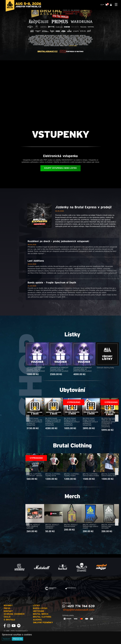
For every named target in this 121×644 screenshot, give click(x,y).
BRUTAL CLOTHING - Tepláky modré (72, 475)
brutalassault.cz (22, 631)
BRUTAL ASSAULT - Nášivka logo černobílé (109, 526)
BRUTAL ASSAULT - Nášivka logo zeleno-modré (91, 526)
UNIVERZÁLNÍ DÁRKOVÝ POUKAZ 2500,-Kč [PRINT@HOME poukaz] (59, 369)
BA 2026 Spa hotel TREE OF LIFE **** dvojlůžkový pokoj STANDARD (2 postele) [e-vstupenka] (108, 423)
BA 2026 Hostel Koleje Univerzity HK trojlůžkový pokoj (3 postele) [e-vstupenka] (53, 422)
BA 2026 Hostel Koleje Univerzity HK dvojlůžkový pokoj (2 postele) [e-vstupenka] (34, 422)
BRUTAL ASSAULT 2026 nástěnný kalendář (33, 526)
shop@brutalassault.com (78, 610)
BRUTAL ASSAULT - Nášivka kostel (71, 526)
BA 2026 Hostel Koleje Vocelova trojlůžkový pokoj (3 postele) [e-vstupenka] (90, 422)
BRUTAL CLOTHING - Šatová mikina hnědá (91, 475)
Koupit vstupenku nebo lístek (60, 168)
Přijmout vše (18, 639)
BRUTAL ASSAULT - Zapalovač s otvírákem (52, 526)
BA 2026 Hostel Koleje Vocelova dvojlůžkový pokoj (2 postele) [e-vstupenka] (72, 422)
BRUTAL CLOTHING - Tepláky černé (53, 475)
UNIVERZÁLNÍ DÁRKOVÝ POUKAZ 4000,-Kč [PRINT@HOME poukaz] (83, 369)
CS (102, 5)
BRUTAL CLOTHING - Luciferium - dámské (34, 475)
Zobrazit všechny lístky (105, 368)
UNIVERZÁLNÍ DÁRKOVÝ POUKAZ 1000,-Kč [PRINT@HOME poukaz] (36, 369)
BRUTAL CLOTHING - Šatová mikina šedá (109, 475)
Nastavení (7, 639)
